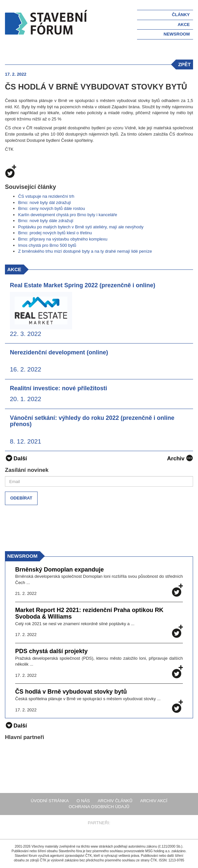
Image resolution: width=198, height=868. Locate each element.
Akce (184, 25)
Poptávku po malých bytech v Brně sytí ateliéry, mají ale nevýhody (81, 227)
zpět (184, 64)
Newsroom (177, 34)
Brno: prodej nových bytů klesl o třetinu (55, 233)
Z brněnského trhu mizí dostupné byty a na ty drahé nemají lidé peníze (85, 251)
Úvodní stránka (50, 801)
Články (181, 15)
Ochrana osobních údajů (99, 807)
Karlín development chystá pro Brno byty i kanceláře (68, 215)
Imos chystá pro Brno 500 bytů (47, 245)
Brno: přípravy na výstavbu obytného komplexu (63, 239)
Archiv (180, 458)
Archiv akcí (154, 801)
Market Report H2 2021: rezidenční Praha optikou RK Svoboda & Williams (89, 613)
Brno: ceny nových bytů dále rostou (52, 208)
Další (16, 459)
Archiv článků (115, 801)
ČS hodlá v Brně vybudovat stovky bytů (71, 692)
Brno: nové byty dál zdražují (44, 203)
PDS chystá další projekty (51, 651)
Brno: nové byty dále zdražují (46, 221)
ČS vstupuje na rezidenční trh (46, 196)
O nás (83, 801)
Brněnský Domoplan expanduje (59, 570)
